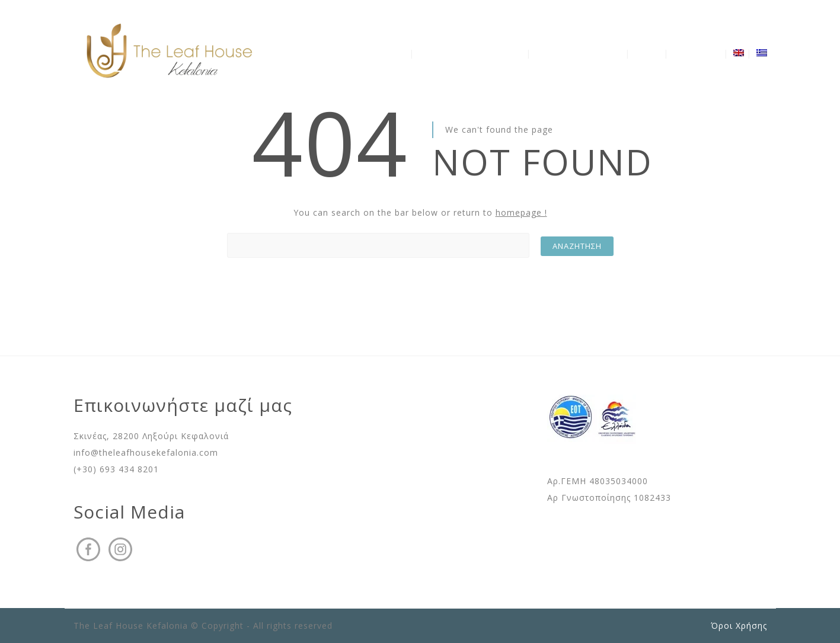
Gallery (648, 53)
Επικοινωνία (697, 53)
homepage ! (521, 212)
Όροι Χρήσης (739, 626)
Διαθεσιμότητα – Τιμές (579, 53)
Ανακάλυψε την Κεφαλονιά (471, 53)
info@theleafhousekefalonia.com (146, 452)
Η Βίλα (394, 53)
